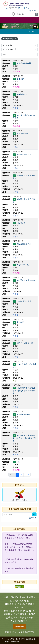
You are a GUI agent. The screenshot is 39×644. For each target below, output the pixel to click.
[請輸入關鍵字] (25, 14)
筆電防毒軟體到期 (24, 63)
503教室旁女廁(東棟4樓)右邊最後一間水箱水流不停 (24, 438)
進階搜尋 (33, 518)
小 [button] (36, 31)
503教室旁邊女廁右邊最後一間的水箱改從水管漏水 (24, 391)
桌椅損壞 (20, 322)
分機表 (18, 8)
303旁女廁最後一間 (25, 343)
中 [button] (33, 31)
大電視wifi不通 (23, 265)
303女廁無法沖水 (24, 244)
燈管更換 (20, 79)
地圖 (27, 601)
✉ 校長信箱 (19, 627)
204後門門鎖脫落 (24, 301)
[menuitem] (20, 537)
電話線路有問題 (23, 414)
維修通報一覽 (10, 39)
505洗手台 (21, 223)
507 (18, 462)
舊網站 (34, 11)
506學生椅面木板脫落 (26, 280)
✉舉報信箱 (22, 621)
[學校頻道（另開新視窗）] (13, 14)
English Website (31, 8)
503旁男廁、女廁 (24, 154)
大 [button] (30, 31)
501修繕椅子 (22, 94)
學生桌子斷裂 (22, 133)
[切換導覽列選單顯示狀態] (35, 20)
